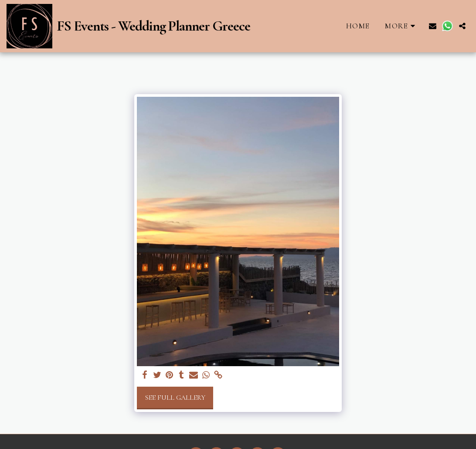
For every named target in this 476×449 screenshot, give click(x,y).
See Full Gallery (175, 398)
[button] (433, 26)
